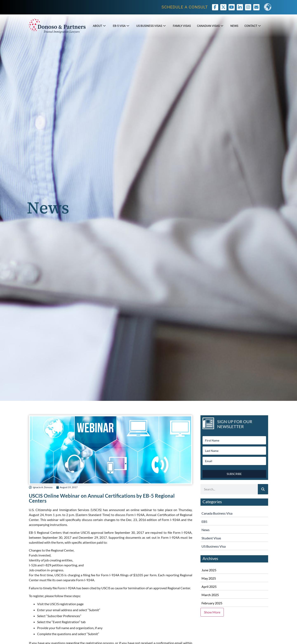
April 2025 (209, 587)
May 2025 (209, 578)
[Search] (263, 489)
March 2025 (210, 595)
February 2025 (212, 603)
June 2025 (209, 570)
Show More (212, 612)
